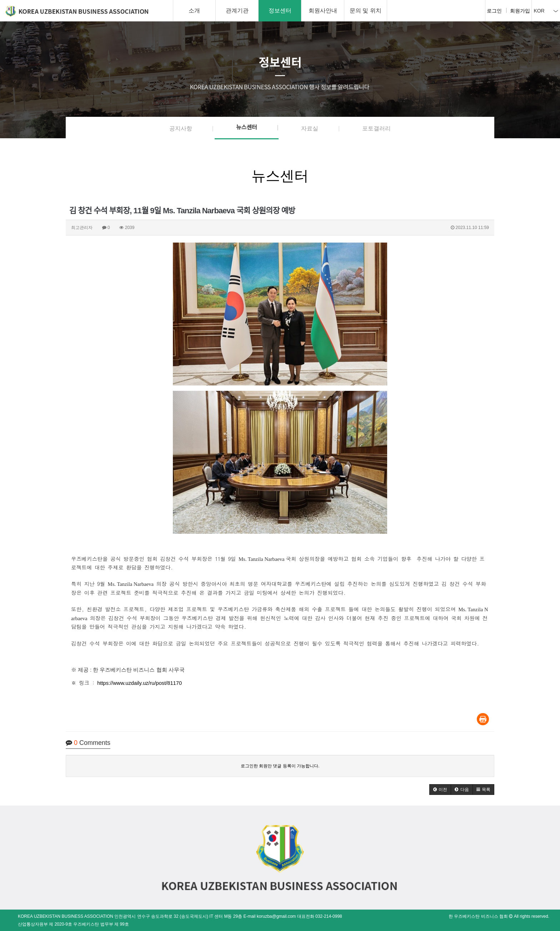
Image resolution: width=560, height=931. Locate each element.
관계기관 (237, 11)
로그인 (494, 11)
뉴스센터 (247, 127)
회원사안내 (323, 11)
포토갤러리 (376, 128)
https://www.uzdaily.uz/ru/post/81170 (139, 683)
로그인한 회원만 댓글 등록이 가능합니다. (280, 766)
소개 (194, 11)
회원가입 (520, 11)
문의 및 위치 (366, 11)
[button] (440, 790)
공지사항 (181, 128)
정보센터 (280, 11)
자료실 (310, 128)
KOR (546, 11)
